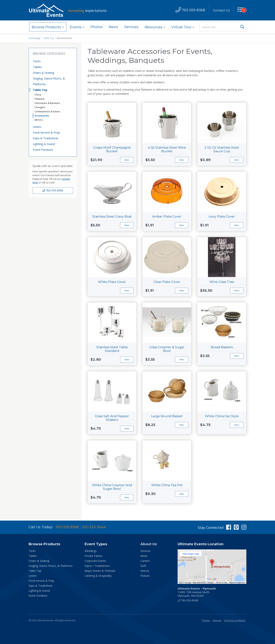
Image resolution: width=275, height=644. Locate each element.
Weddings (91, 551)
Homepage (35, 38)
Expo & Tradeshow (46, 138)
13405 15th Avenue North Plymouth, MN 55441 (197, 592)
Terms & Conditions (235, 620)
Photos (97, 27)
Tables (37, 67)
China (38, 95)
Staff (143, 566)
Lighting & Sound (44, 144)
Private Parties (94, 556)
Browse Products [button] (48, 27)
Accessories (42, 116)
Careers (145, 561)
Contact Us (221, 10)
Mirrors (39, 120)
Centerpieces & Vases (47, 111)
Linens (37, 127)
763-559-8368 (53, 190)
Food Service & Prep (46, 132)
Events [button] (77, 27)
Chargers (40, 107)
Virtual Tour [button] (183, 27)
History (145, 571)
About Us (149, 544)
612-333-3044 (94, 527)
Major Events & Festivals (100, 571)
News (113, 27)
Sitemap (217, 620)
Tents (37, 61)
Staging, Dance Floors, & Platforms (49, 81)
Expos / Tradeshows (97, 566)
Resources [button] (155, 27)
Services (131, 27)
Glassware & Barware (47, 103)
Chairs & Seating (44, 73)
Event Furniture (43, 150)
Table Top (49, 38)
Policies (145, 576)
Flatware (40, 99)
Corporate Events (95, 561)
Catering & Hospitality (98, 576)
